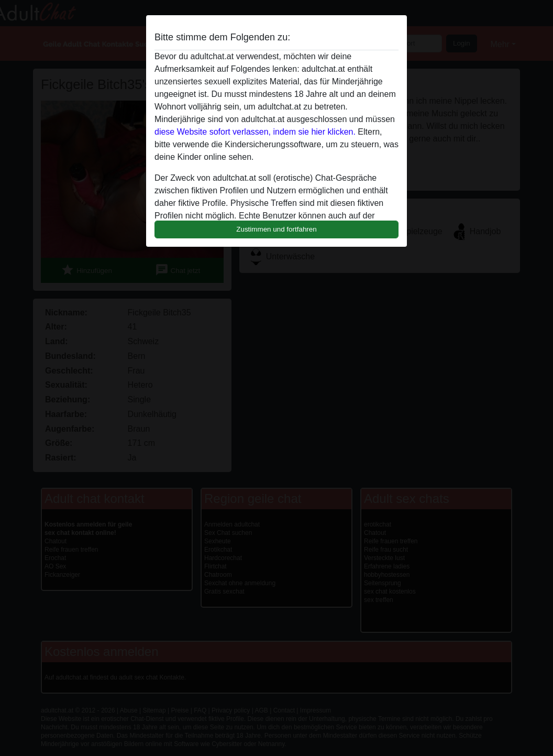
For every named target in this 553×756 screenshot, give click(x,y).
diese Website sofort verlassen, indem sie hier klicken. (255, 132)
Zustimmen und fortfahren (276, 229)
